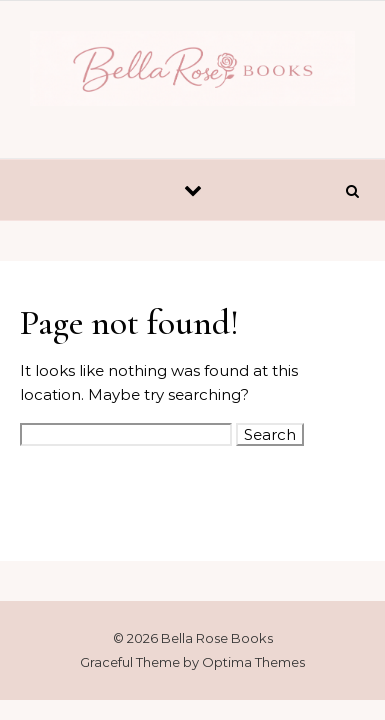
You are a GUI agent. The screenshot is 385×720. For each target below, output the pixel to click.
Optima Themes (253, 662)
